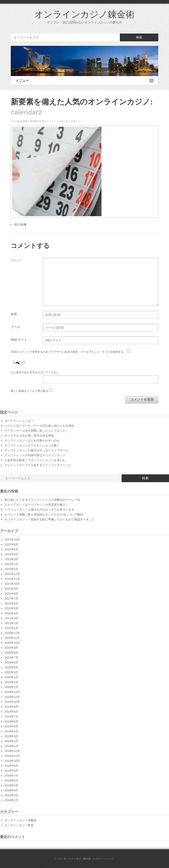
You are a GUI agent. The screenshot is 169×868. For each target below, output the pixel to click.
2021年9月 (11, 589)
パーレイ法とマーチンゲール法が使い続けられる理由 (39, 426)
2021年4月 (11, 613)
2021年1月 (11, 628)
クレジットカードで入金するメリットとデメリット (38, 465)
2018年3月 (11, 795)
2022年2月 (11, 564)
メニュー (84, 81)
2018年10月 (12, 761)
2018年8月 (11, 771)
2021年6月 (11, 603)
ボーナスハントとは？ (19, 421)
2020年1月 (11, 687)
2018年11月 (12, 756)
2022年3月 (11, 559)
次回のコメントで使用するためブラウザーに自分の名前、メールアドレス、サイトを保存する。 (68, 352)
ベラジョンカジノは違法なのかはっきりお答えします (39, 510)
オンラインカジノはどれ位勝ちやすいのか (32, 440)
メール (15, 327)
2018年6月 (11, 780)
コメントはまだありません (63, 121)
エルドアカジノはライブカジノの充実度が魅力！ (36, 505)
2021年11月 (12, 579)
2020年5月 (11, 667)
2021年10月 (12, 584)
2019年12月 (12, 692)
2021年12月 (12, 574)
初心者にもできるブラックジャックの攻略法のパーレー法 (42, 500)
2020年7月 (11, 658)
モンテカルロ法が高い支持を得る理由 (29, 436)
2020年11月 (12, 638)
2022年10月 (12, 540)
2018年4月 (11, 790)
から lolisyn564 (19, 121)
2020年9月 (11, 648)
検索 (139, 37)
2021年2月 (11, 623)
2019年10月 (12, 702)
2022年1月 (11, 569)
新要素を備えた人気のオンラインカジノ (80, 102)
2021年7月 (11, 599)
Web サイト (19, 340)
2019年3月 (11, 736)
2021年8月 (11, 594)
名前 (14, 314)
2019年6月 (11, 721)
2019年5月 (11, 726)
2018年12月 (12, 751)
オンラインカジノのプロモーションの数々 (32, 445)
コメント (16, 260)
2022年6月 (11, 549)
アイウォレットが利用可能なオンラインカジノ (35, 455)
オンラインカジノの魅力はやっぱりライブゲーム (36, 450)
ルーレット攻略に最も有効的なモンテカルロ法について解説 (44, 514)
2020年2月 (11, 682)
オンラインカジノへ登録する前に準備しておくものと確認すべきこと (50, 519)
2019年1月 (11, 746)
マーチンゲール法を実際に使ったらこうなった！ (36, 431)
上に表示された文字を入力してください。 (36, 372)
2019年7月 (11, 717)
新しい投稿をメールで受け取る (30, 391)
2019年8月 (11, 712)
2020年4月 (11, 672)
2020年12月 (12, 633)
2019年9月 (11, 707)
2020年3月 (11, 677)
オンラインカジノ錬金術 (84, 14)
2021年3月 (11, 618)
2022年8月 (11, 544)
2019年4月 (11, 731)
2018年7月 (11, 776)
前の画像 (20, 224)
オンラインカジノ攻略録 (20, 820)
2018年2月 (11, 800)
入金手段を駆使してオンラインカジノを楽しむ (35, 460)
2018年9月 (11, 766)
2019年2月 (11, 741)
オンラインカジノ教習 (19, 825)
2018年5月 (11, 785)
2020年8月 (11, 653)
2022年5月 (11, 554)
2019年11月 (12, 697)
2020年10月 (12, 643)
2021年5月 (11, 608)
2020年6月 (11, 662)
